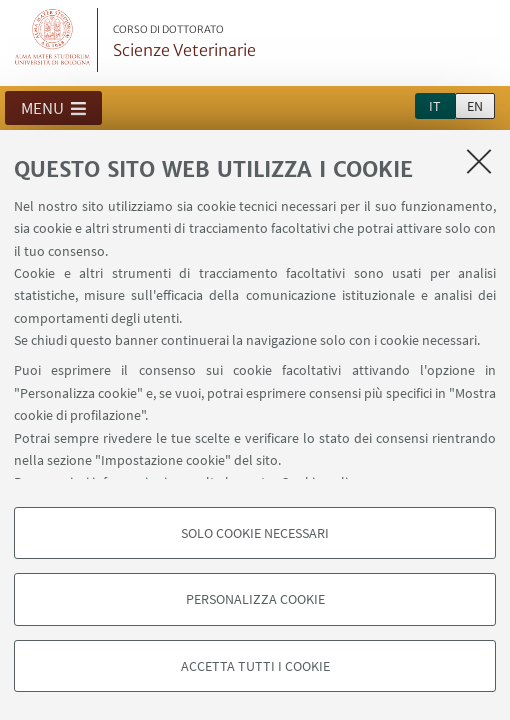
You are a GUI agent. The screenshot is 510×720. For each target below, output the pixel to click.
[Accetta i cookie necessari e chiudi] (479, 161)
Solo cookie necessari (255, 533)
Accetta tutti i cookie (255, 666)
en (475, 106)
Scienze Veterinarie (184, 42)
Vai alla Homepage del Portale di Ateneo (53, 40)
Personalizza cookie (255, 599)
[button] (53, 108)
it (435, 106)
